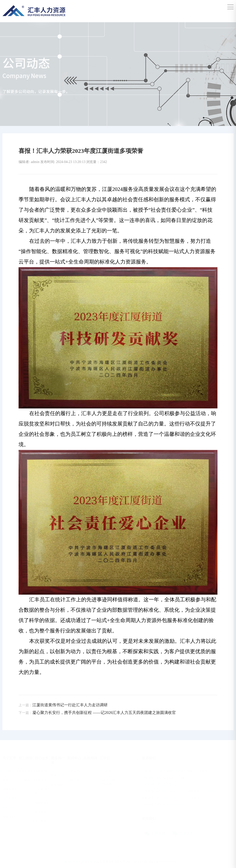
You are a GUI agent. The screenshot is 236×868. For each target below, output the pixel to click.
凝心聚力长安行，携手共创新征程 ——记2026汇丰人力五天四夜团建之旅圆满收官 (97, 713)
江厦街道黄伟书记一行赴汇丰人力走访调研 (63, 705)
